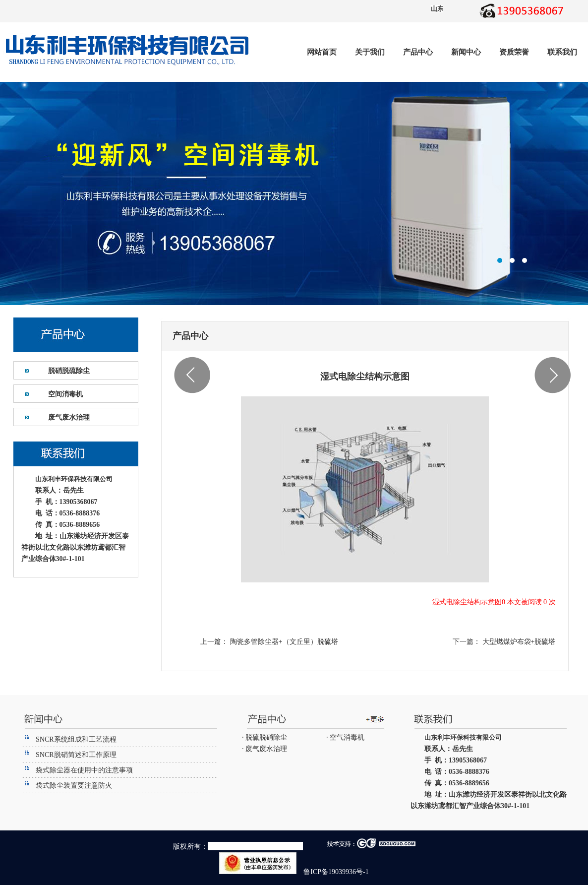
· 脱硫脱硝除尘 (265, 737)
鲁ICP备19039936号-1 (335, 872)
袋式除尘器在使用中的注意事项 (84, 770)
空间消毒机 (65, 394)
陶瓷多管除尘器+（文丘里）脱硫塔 (283, 642)
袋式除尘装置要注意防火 (74, 786)
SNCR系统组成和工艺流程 (76, 739)
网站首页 (322, 52)
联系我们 (562, 52)
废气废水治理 (69, 417)
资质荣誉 (514, 52)
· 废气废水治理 (265, 749)
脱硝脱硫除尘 (69, 371)
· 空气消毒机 (345, 737)
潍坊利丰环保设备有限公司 (294, 193)
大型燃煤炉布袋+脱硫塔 (518, 642)
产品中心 (418, 52)
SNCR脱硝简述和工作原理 (76, 755)
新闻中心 (466, 52)
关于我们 (370, 52)
